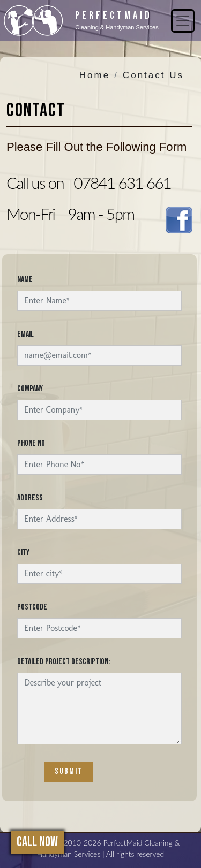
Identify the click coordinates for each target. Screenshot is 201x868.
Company (30, 389)
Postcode (32, 607)
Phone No (31, 443)
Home (95, 75)
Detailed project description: (64, 662)
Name (25, 280)
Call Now (37, 842)
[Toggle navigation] (183, 21)
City (23, 553)
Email (25, 334)
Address (30, 498)
